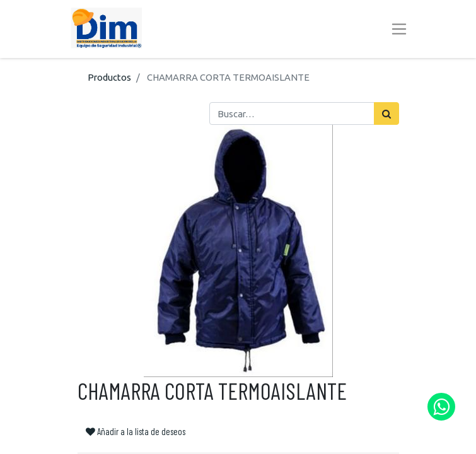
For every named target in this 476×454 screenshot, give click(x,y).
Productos (109, 77)
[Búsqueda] (386, 113)
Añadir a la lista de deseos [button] (136, 431)
